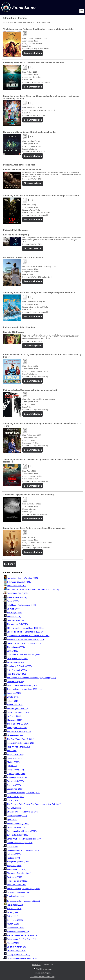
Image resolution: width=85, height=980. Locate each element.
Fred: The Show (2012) (17, 674)
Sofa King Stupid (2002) (17, 885)
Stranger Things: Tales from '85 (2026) (23, 812)
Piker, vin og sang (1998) (17, 659)
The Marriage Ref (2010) (17, 624)
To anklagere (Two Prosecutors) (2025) (23, 901)
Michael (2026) (13, 943)
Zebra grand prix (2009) (17, 728)
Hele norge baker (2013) (17, 881)
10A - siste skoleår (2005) (18, 835)
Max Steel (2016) (14, 909)
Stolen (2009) (13, 912)
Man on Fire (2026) (15, 705)
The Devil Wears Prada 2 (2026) (21, 739)
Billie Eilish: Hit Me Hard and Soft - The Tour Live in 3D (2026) (33, 590)
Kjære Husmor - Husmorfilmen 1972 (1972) (25, 643)
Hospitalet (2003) (14, 866)
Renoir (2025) (13, 601)
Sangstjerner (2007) (15, 620)
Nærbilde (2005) (14, 808)
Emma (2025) (13, 651)
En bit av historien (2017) (18, 947)
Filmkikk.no (36, 965)
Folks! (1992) (12, 916)
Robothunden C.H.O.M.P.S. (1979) (22, 939)
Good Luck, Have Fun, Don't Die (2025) (24, 793)
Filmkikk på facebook (44, 969)
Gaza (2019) (12, 847)
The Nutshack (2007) (16, 647)
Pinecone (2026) (14, 617)
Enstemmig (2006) (15, 877)
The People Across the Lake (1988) (22, 935)
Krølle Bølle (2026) (15, 905)
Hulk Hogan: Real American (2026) (22, 605)
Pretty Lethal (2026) (15, 781)
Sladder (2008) (13, 762)
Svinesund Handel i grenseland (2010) (23, 850)
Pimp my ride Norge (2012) (18, 747)
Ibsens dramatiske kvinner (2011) (21, 743)
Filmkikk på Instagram (42, 973)
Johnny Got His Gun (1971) (19, 955)
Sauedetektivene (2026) (17, 586)
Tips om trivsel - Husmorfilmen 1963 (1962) (25, 689)
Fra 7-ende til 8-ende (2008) (19, 732)
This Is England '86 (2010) (18, 724)
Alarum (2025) (13, 924)
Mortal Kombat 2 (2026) (17, 597)
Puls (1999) (12, 766)
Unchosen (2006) (14, 758)
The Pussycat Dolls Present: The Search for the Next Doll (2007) (34, 804)
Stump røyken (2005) (16, 827)
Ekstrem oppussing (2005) (18, 824)
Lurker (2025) (13, 800)
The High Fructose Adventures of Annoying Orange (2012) (31, 678)
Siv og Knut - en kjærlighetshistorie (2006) (25, 839)
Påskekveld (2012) (15, 735)
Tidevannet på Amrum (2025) (19, 582)
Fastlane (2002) (14, 858)
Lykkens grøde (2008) (16, 774)
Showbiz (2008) (14, 609)
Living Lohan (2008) (15, 770)
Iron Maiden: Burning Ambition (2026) (23, 578)
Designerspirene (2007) (17, 816)
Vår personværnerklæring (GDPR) (42, 977)
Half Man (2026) (14, 854)
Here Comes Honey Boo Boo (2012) (22, 685)
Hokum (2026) (13, 701)
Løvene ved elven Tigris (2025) (20, 843)
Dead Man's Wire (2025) (17, 593)
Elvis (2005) (12, 751)
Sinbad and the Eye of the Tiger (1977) (23, 889)
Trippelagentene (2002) (17, 777)
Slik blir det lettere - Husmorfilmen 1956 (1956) (27, 632)
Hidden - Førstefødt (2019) (18, 712)
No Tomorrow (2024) (16, 797)
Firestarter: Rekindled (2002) (19, 873)
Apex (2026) (12, 820)
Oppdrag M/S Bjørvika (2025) (19, 666)
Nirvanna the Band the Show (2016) (22, 958)
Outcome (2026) (14, 785)
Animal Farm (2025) (15, 682)
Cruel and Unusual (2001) (18, 892)
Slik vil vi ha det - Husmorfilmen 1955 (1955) (26, 628)
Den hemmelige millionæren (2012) (22, 831)
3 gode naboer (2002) (16, 896)
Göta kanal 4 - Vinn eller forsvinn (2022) (24, 655)
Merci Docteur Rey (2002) (18, 932)
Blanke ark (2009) (14, 720)
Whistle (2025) (13, 697)
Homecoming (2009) (16, 928)
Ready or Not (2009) (16, 755)
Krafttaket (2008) (14, 716)
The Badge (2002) (15, 613)
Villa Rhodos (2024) (15, 662)
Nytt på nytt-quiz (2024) (17, 670)
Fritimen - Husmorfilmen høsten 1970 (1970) (26, 640)
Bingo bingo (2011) (15, 789)
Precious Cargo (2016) (17, 951)
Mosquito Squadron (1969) (18, 862)
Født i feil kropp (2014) (17, 869)
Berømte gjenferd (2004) (17, 709)
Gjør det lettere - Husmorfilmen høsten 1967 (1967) (29, 636)
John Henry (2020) (15, 920)
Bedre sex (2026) (14, 693)
